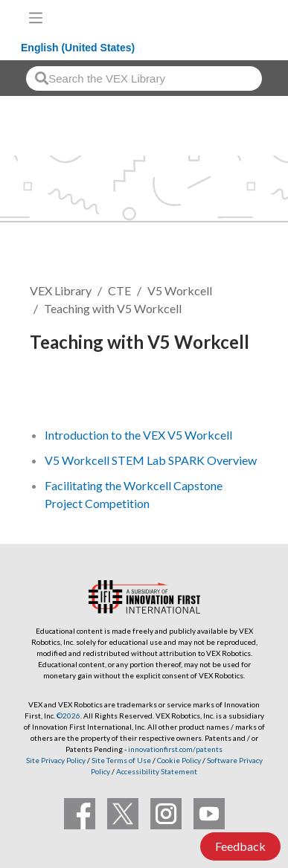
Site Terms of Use (121, 760)
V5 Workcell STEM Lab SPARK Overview (151, 460)
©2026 (68, 716)
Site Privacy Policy (56, 760)
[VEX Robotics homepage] (229, 17)
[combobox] (144, 78)
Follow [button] (57, 393)
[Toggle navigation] (36, 18)
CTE (119, 290)
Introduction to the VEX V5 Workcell (138, 435)
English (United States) (78, 48)
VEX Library (61, 290)
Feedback (240, 846)
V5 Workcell (180, 290)
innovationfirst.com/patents (175, 749)
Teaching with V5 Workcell (113, 308)
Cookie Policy (179, 760)
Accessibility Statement (157, 771)
